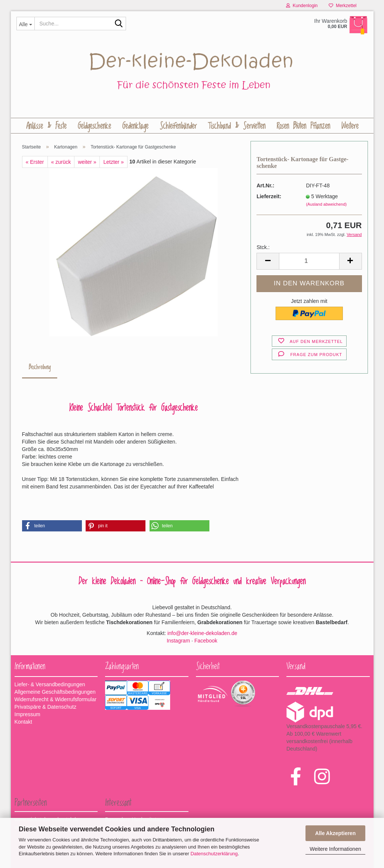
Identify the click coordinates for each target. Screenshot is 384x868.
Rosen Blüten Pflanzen (303, 126)
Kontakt (23, 722)
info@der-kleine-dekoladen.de (202, 633)
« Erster (35, 162)
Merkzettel (342, 6)
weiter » (87, 162)
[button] (52, 526)
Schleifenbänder (178, 126)
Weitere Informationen (335, 849)
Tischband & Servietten (237, 126)
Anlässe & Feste (46, 126)
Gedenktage (135, 126)
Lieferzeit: (269, 196)
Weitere (350, 126)
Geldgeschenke (94, 126)
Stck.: (263, 247)
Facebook (206, 641)
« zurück (61, 162)
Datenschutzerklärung (214, 854)
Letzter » (113, 162)
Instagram (178, 641)
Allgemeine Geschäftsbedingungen (55, 692)
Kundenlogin (302, 6)
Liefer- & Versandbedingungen (50, 684)
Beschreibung (40, 367)
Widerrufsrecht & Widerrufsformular (56, 699)
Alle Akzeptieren (335, 833)
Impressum (27, 714)
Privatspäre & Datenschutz (46, 707)
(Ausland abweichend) (326, 204)
